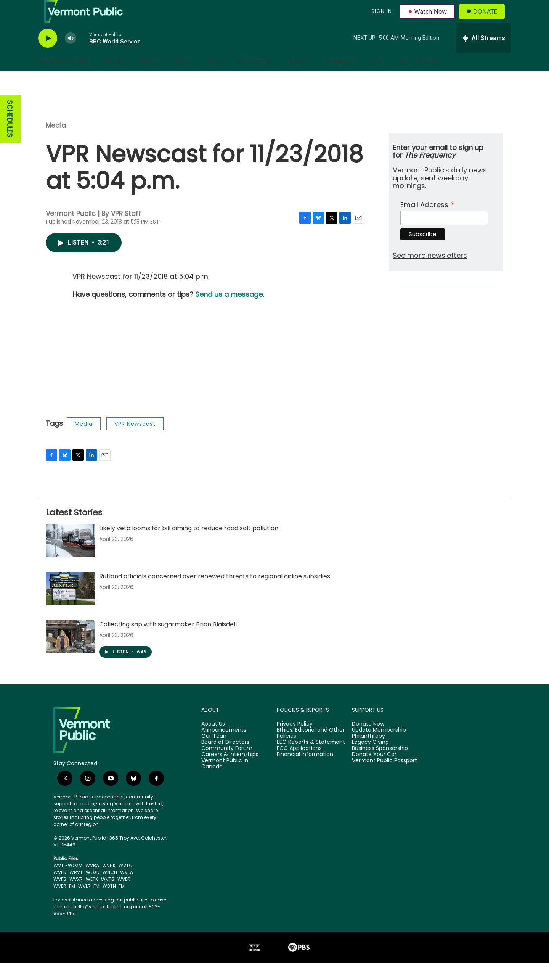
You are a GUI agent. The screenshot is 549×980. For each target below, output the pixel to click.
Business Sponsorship (380, 766)
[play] (48, 56)
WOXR (93, 889)
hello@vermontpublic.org (103, 924)
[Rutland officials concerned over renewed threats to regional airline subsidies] (71, 606)
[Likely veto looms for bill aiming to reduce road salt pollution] (71, 558)
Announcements (224, 747)
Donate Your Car (374, 772)
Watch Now (428, 20)
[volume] (71, 56)
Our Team (215, 753)
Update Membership (379, 747)
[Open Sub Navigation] (92, 79)
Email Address (428, 221)
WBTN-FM (114, 903)
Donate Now (368, 741)
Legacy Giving (370, 760)
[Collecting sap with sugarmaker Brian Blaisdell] (71, 654)
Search (429, 79)
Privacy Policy (295, 741)
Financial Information (305, 772)
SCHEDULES (10, 136)
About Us (213, 741)
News (149, 79)
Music (182, 79)
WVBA (92, 883)
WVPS (60, 896)
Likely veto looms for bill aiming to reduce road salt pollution (189, 545)
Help (376, 79)
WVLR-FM (89, 903)
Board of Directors (225, 760)
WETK (92, 896)
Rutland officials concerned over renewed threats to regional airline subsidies (215, 593)
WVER (124, 896)
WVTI (59, 883)
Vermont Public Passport (384, 778)
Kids (214, 79)
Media (56, 143)
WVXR (76, 896)
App (405, 79)
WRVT (76, 889)
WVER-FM (64, 903)
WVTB (108, 896)
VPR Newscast (135, 441)
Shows (114, 79)
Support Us (254, 79)
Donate (490, 20)
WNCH (110, 889)
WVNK (109, 883)
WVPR (60, 889)
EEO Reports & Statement (311, 760)
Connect (339, 79)
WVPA (127, 889)
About (299, 79)
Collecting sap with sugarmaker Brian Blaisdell (168, 641)
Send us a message (229, 311)
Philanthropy (368, 753)
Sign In (380, 20)
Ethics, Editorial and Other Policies (311, 750)
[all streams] (484, 55)
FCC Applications (299, 766)
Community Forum (227, 766)
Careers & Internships (230, 772)
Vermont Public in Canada (225, 781)
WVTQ (125, 883)
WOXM (75, 883)
